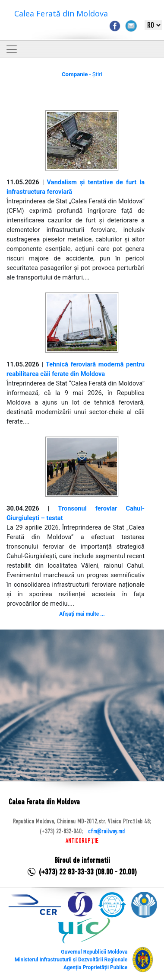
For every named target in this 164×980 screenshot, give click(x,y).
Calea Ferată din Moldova (61, 13)
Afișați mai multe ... (82, 614)
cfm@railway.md (106, 832)
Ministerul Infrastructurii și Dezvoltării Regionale (71, 960)
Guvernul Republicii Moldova (94, 952)
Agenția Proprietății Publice (95, 967)
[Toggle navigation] (12, 49)
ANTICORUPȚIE (82, 841)
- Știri (82, 74)
